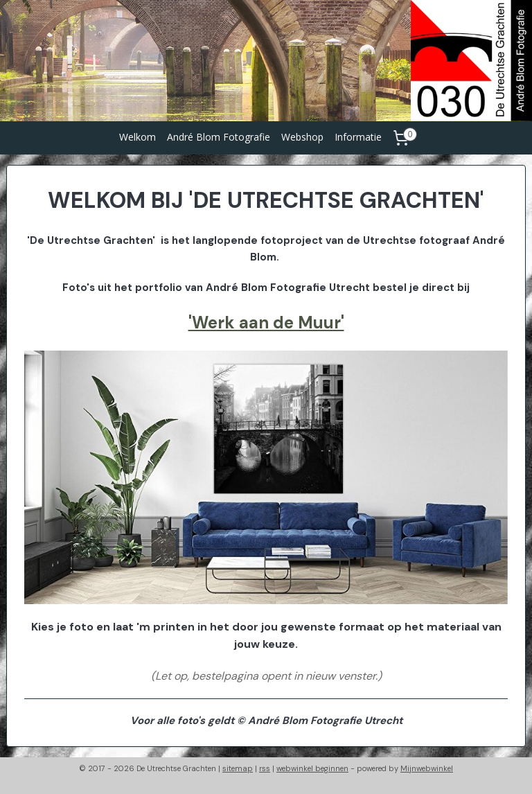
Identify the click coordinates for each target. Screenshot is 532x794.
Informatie (358, 137)
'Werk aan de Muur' (266, 323)
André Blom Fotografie (219, 137)
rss (265, 768)
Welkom (138, 137)
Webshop (302, 137)
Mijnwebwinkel (427, 768)
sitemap (238, 768)
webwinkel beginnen (312, 768)
